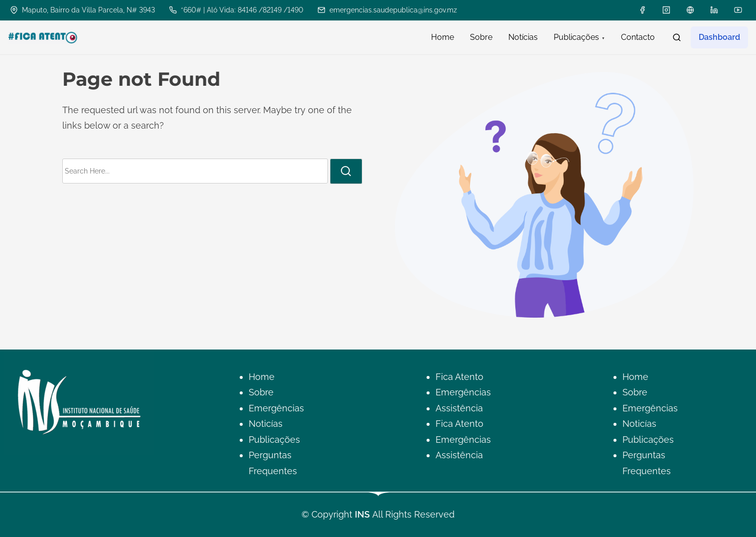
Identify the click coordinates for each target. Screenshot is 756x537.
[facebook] (642, 10)
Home (262, 377)
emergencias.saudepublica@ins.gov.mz (387, 10)
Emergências (276, 408)
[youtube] (738, 10)
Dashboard (719, 37)
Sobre (261, 392)
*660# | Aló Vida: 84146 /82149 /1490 (236, 10)
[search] (677, 37)
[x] (690, 10)
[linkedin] (714, 10)
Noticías (266, 424)
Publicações (274, 440)
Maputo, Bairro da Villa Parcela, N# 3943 (82, 10)
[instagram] (666, 10)
